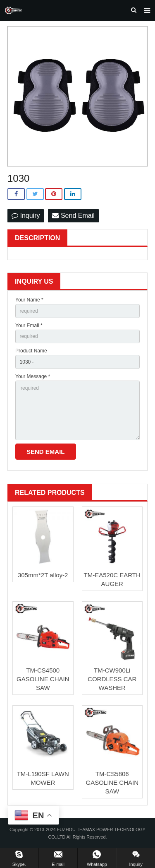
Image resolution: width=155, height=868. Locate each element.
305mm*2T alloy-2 (43, 575)
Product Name (31, 351)
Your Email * (29, 325)
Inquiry (26, 216)
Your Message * (33, 376)
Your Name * (29, 300)
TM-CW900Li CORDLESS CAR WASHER (112, 679)
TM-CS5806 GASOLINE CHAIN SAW (112, 782)
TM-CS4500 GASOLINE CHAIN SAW (43, 679)
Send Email (73, 216)
